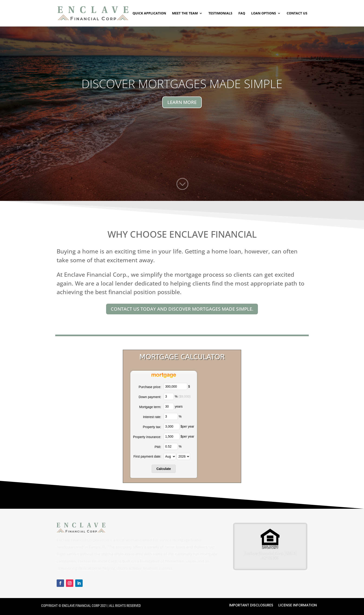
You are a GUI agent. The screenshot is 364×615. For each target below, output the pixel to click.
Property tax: (152, 427)
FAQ (242, 13)
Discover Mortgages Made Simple (182, 84)
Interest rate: (152, 417)
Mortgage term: (150, 407)
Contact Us (297, 13)
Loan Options (264, 13)
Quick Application (149, 13)
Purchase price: (150, 387)
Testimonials (220, 13)
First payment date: (147, 456)
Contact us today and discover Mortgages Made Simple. (182, 309)
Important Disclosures (251, 606)
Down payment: (150, 397)
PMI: (158, 447)
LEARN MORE (182, 102)
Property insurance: (147, 437)
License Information (298, 606)
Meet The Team (185, 13)
